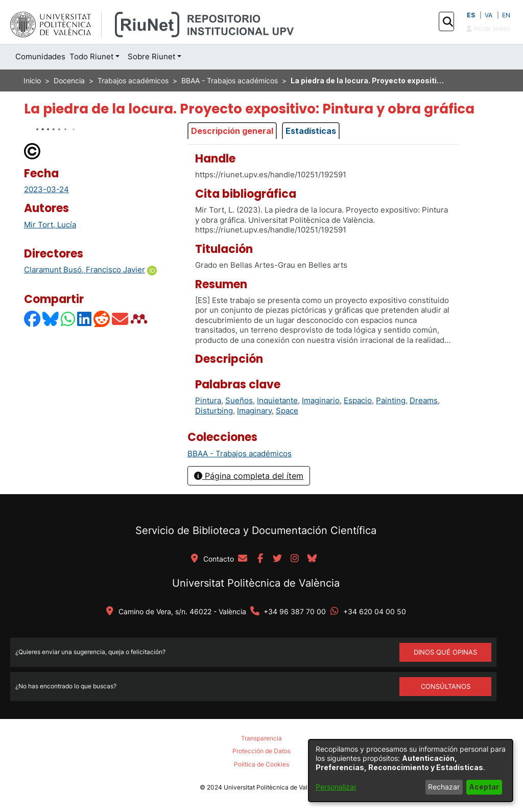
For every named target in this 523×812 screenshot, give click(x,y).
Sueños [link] (239, 400)
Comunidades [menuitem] (40, 56)
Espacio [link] (358, 400)
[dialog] (411, 771)
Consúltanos (446, 686)
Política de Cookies (261, 764)
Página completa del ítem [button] (249, 476)
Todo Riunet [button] (91, 56)
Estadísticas (311, 131)
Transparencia (261, 738)
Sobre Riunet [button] (151, 56)
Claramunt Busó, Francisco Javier (85, 270)
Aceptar (484, 787)
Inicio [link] (32, 80)
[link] (240, 454)
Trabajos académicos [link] (133, 80)
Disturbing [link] (214, 411)
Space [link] (287, 411)
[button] (448, 22)
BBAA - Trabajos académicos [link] (230, 80)
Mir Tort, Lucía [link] (50, 225)
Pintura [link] (208, 400)
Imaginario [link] (321, 400)
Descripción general (232, 131)
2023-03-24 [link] (46, 189)
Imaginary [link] (254, 411)
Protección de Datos (261, 751)
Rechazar (444, 787)
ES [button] (471, 15)
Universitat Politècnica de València (256, 583)
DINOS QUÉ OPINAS (445, 652)
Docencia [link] (69, 80)
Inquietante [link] (277, 400)
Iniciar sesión (489, 28)
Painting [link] (391, 400)
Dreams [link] (424, 400)
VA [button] (489, 15)
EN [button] (506, 15)
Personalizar (336, 787)
